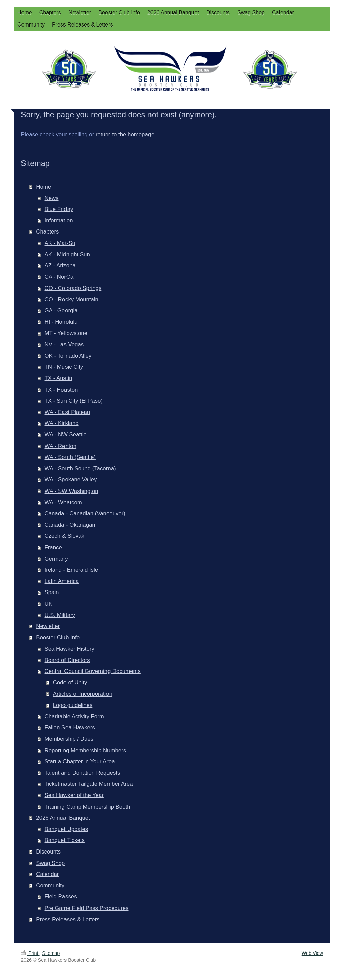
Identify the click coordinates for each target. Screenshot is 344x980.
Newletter (48, 626)
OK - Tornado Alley (68, 356)
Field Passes (61, 897)
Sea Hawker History (70, 649)
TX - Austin (58, 378)
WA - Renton (61, 446)
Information (59, 221)
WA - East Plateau (68, 412)
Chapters (47, 232)
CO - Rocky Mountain (72, 299)
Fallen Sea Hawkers (70, 728)
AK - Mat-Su (60, 243)
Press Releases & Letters (68, 919)
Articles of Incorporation (83, 694)
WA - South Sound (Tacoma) (80, 469)
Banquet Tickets (65, 840)
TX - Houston (61, 390)
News (52, 198)
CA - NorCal (60, 277)
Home (44, 187)
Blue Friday (59, 209)
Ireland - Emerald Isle (72, 570)
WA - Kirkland (62, 423)
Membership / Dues (69, 739)
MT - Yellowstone (66, 333)
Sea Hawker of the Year (74, 795)
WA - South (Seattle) (70, 457)
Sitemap (51, 953)
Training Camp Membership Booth (88, 807)
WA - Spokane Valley (71, 480)
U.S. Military (60, 615)
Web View (312, 953)
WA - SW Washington (72, 491)
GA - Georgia (61, 311)
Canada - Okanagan (70, 525)
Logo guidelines (73, 705)
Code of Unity (70, 683)
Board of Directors (67, 660)
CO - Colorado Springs (73, 288)
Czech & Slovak (64, 536)
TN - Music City (64, 367)
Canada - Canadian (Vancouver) (85, 513)
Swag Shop (50, 863)
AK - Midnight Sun (67, 254)
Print (30, 953)
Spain (52, 592)
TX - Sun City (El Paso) (74, 401)
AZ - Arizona (60, 266)
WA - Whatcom (63, 502)
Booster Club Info (58, 638)
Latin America (62, 581)
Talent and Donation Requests (82, 773)
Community (50, 886)
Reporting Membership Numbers (85, 750)
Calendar (47, 874)
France (53, 547)
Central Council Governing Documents (93, 671)
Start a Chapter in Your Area (80, 761)
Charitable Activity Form (74, 716)
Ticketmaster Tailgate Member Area (89, 784)
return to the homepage (125, 134)
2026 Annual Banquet (63, 818)
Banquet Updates (67, 829)
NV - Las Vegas (64, 344)
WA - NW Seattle (66, 435)
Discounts (48, 852)
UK (49, 604)
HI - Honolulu (61, 322)
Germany (56, 559)
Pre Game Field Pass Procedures (87, 908)
